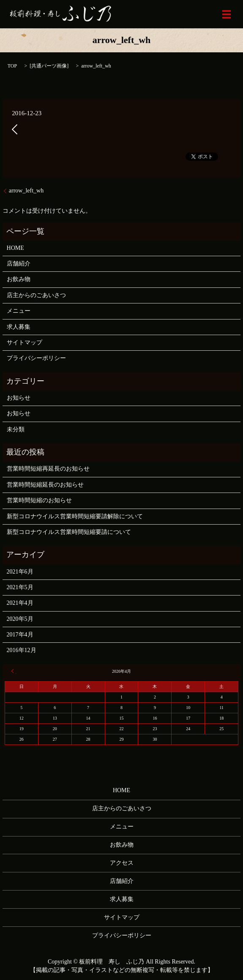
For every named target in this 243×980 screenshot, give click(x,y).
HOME (15, 248)
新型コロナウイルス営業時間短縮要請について (69, 532)
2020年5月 (20, 619)
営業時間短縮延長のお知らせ (45, 485)
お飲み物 (19, 279)
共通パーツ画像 (49, 66)
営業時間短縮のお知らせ (39, 500)
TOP (12, 66)
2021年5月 (20, 587)
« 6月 (14, 671)
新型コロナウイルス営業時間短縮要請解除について (75, 516)
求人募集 (19, 327)
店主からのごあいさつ (36, 295)
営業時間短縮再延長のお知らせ (48, 469)
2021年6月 (20, 572)
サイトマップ (25, 342)
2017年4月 (20, 635)
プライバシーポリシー (36, 358)
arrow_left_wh (26, 191)
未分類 (16, 429)
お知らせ (19, 398)
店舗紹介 (19, 264)
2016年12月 (22, 650)
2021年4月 (20, 603)
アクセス (122, 863)
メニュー (19, 311)
